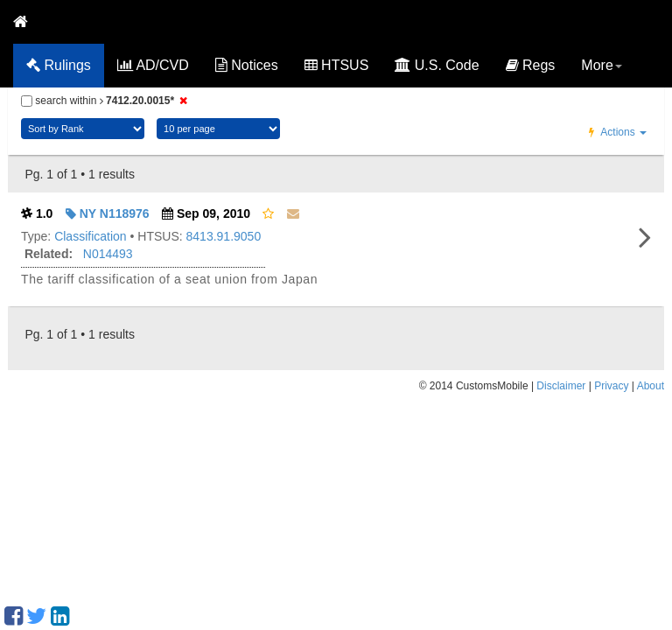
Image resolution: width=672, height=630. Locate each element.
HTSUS (337, 65)
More (601, 65)
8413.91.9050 (224, 236)
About (651, 386)
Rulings (59, 65)
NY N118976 (108, 213)
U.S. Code (437, 65)
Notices (247, 65)
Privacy (611, 386)
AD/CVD (153, 65)
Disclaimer (561, 386)
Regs (531, 65)
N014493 (108, 254)
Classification (90, 236)
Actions (618, 132)
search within (107, 101)
